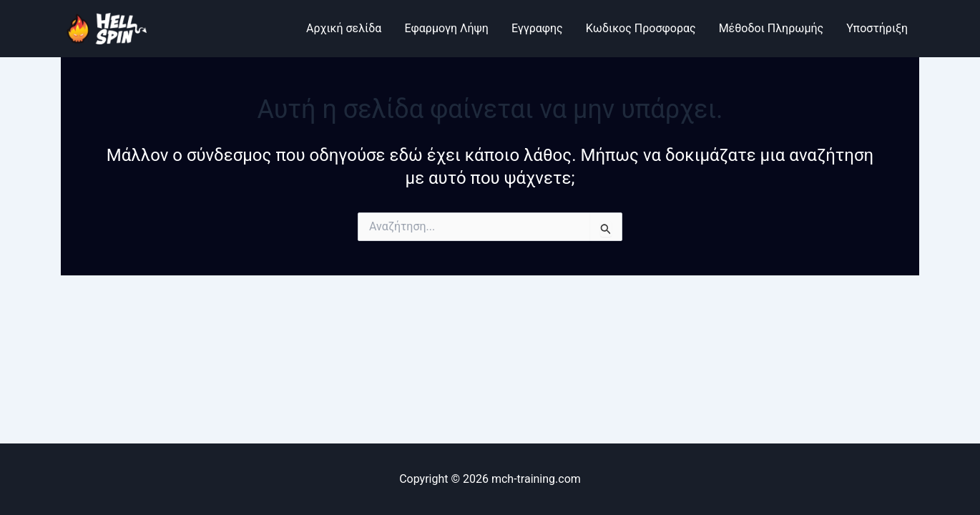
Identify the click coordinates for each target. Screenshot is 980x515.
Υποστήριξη (877, 28)
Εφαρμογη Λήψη (446, 28)
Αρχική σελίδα (344, 28)
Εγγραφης (537, 28)
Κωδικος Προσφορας (641, 28)
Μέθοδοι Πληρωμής (771, 28)
